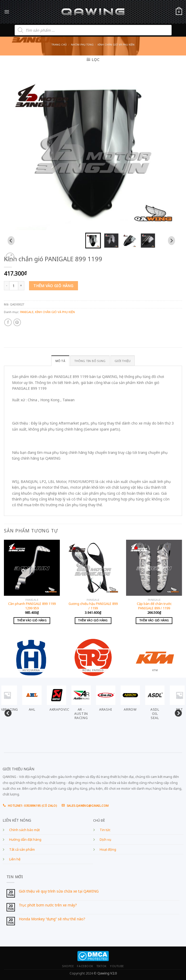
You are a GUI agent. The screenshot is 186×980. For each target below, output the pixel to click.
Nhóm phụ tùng (82, 45)
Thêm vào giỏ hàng (53, 286)
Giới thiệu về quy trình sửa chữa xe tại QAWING (59, 891)
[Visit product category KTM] (155, 655)
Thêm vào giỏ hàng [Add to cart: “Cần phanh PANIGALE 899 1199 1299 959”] (32, 620)
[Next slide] (171, 241)
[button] (93, 241)
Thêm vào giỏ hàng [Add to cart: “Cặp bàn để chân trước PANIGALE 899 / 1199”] (154, 620)
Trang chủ (59, 45)
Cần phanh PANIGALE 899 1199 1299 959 (32, 606)
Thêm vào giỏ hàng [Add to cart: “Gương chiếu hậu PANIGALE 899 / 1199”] (93, 620)
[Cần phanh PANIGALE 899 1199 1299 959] (32, 568)
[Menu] (7, 12)
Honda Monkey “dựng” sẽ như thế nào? (52, 919)
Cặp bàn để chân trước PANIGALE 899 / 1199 (154, 606)
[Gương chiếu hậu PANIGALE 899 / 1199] (93, 568)
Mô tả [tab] (60, 361)
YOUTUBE (117, 966)
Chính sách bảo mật (24, 830)
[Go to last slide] (11, 241)
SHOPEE (68, 966)
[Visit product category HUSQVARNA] (31, 655)
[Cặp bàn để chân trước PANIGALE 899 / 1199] (154, 568)
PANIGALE (27, 312)
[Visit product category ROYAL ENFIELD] (93, 655)
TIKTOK (102, 966)
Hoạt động (108, 850)
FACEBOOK (85, 966)
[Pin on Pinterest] (17, 322)
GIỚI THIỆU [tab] (123, 361)
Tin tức (105, 830)
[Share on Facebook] (8, 322)
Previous (7, 712)
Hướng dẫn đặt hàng (25, 840)
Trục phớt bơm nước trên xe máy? (48, 905)
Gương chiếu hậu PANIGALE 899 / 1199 (93, 606)
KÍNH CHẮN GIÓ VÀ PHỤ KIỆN (116, 45)
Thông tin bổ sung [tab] (90, 361)
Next (177, 712)
